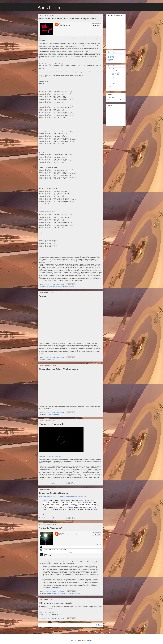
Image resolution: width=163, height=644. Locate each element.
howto (48, 287)
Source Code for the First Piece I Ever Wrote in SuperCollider (67, 19)
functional (49, 415)
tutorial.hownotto (69, 287)
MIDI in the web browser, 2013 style (55, 603)
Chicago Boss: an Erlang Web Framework (58, 369)
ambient (49, 360)
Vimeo (61, 456)
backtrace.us (111, 55)
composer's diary (47, 594)
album (45, 360)
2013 (111, 84)
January (113, 71)
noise (53, 360)
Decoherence (42, 456)
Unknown (112, 98)
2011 (111, 88)
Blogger (90, 640)
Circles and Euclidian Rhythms (53, 493)
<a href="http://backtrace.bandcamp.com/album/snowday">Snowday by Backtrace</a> (55, 320)
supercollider (61, 287)
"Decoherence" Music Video (52, 424)
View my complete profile (114, 100)
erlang (45, 415)
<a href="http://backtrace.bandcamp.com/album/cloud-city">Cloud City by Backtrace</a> (114, 32)
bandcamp (110, 59)
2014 (111, 69)
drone (44, 287)
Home (67, 625)
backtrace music (53, 456)
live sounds (111, 56)
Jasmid (41, 614)
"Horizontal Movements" (50, 528)
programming (56, 415)
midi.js (41, 613)
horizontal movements (58, 594)
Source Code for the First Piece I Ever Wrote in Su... (115, 75)
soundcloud (70, 594)
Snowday (43, 296)
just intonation (54, 287)
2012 (111, 86)
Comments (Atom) (74, 630)
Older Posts (98, 625)
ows (65, 594)
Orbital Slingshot (55, 56)
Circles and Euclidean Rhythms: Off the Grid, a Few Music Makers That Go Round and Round (63, 496)
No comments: (60, 284)
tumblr (109, 61)
